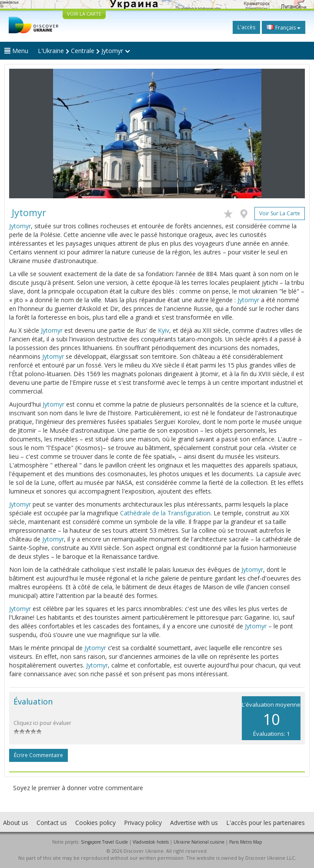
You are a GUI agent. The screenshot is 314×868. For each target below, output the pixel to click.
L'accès (246, 27)
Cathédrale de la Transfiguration (165, 513)
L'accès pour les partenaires (266, 823)
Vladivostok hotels (151, 842)
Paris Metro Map (246, 842)
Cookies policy (95, 823)
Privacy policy (143, 823)
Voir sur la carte (280, 213)
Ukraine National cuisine (199, 842)
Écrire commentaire (38, 755)
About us (16, 823)
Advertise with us (194, 823)
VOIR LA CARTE (84, 14)
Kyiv (164, 330)
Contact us (52, 823)
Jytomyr (20, 226)
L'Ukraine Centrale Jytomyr (84, 51)
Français (284, 27)
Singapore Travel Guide (104, 842)
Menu (16, 51)
